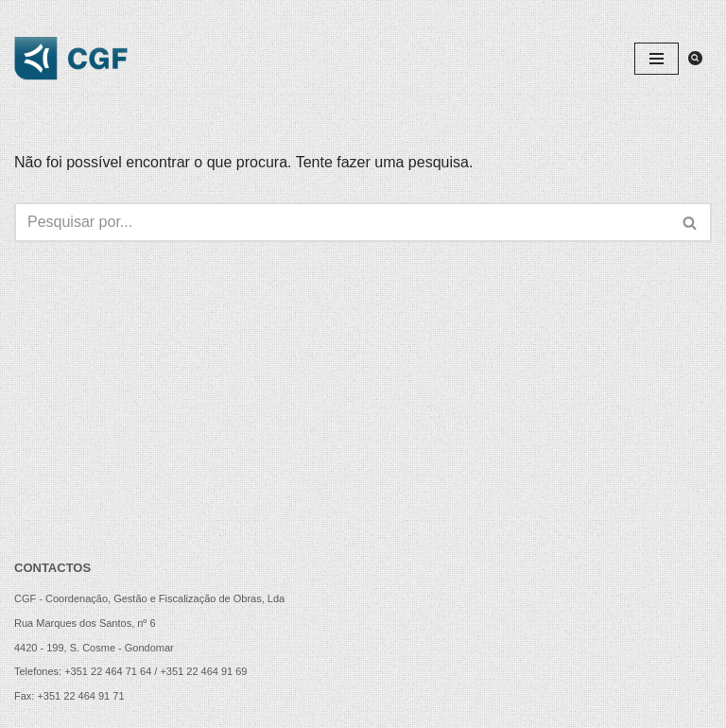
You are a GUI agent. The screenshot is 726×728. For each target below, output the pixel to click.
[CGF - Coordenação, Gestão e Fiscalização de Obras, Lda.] (71, 59)
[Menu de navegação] (657, 59)
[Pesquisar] (695, 58)
